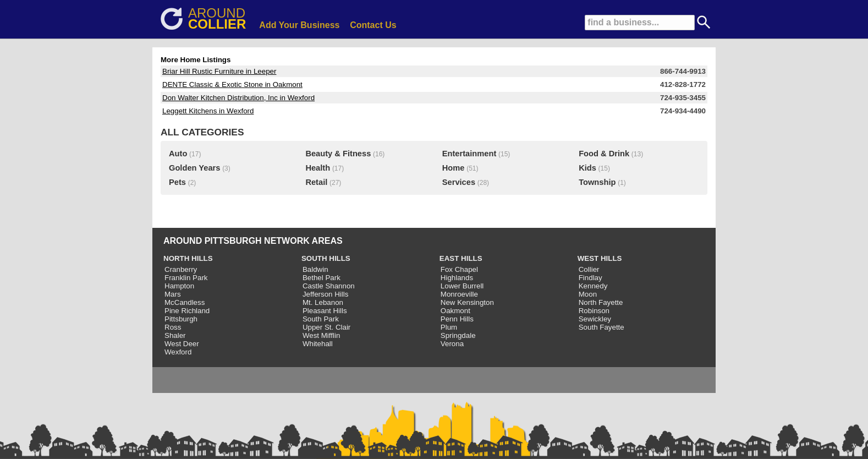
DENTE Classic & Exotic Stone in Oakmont (232, 84)
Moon (588, 294)
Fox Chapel (459, 269)
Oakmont (455, 311)
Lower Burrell (462, 286)
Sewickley (595, 319)
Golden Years (194, 168)
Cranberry (181, 269)
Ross (173, 327)
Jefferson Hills (325, 294)
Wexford (178, 352)
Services (459, 182)
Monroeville (459, 294)
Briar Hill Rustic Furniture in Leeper (219, 71)
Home (454, 168)
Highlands (457, 278)
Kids (587, 168)
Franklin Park (186, 278)
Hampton (179, 286)
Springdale (458, 335)
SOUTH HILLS (326, 258)
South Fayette (601, 327)
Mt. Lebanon (323, 302)
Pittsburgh (181, 319)
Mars (173, 294)
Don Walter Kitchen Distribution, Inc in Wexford (238, 98)
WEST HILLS (600, 258)
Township (597, 182)
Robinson (594, 311)
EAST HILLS (461, 258)
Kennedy (593, 286)
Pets (177, 182)
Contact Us (373, 25)
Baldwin (315, 269)
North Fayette (601, 302)
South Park (321, 319)
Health (318, 168)
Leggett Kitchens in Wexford (208, 111)
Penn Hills (457, 319)
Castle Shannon (329, 286)
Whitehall (318, 344)
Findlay (590, 278)
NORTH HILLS (188, 258)
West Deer (182, 344)
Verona (452, 344)
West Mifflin (321, 335)
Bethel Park (322, 278)
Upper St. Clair (326, 327)
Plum (449, 327)
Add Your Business (299, 25)
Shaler (175, 335)
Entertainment (469, 154)
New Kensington (467, 302)
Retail (316, 182)
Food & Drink (604, 154)
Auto (178, 154)
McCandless (185, 302)
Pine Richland (187, 311)
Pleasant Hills (325, 311)
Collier (589, 269)
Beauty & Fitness (338, 154)
